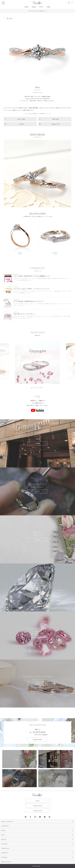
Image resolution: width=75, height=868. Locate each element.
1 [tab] (32, 388)
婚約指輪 (26, 7)
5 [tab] (40, 388)
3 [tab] (36, 388)
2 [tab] (34, 388)
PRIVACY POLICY (6, 862)
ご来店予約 (21, 124)
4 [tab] (38, 388)
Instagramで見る (56, 124)
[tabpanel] (38, 361)
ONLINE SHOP (38, 811)
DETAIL (38, 443)
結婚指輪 (34, 7)
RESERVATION (37, 740)
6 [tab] (42, 388)
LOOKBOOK (5, 826)
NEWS (38, 801)
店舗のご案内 (56, 119)
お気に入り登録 (21, 119)
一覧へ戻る (9, 19)
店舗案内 (49, 7)
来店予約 (41, 7)
